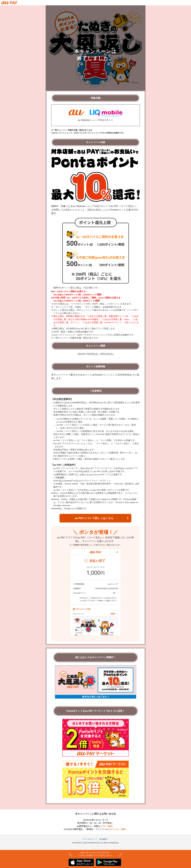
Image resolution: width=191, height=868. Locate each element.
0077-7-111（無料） (118, 829)
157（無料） (108, 826)
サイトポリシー (89, 839)
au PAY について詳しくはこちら (94, 518)
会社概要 (103, 839)
